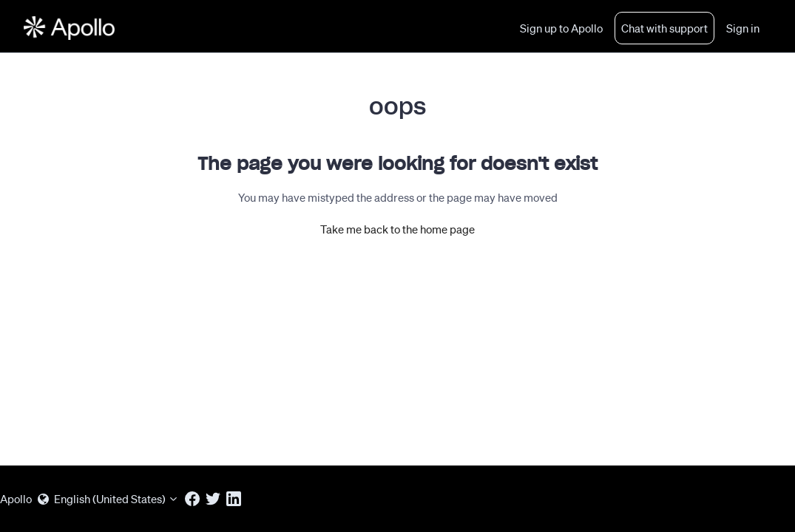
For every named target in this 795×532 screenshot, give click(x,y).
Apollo (16, 499)
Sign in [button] (743, 28)
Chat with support (664, 28)
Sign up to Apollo (561, 28)
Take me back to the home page (397, 229)
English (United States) (108, 499)
